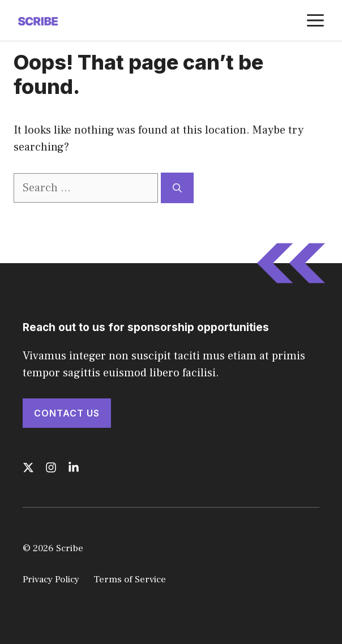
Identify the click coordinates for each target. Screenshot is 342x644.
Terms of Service (130, 579)
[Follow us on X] (28, 467)
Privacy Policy (51, 579)
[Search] (177, 188)
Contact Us (67, 413)
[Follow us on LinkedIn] (74, 467)
